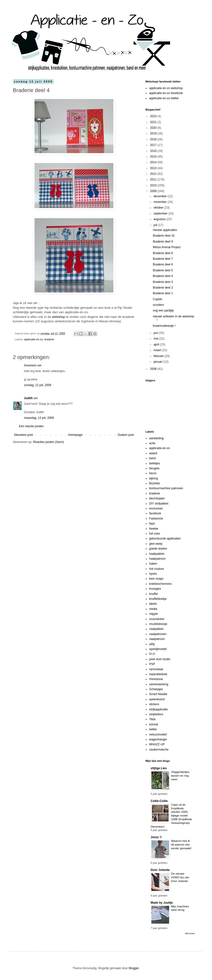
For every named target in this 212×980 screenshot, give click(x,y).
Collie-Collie (159, 801)
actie (152, 443)
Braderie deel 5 (163, 270)
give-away (156, 544)
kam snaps (156, 579)
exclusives (156, 508)
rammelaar (156, 669)
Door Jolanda (160, 870)
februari (159, 356)
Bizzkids (155, 483)
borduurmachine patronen (166, 488)
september (161, 213)
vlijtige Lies (159, 768)
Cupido (158, 299)
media (153, 609)
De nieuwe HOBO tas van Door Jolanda (180, 877)
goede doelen (158, 549)
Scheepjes (156, 689)
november (161, 202)
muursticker (157, 619)
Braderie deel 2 (163, 288)
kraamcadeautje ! (164, 326)
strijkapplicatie (158, 709)
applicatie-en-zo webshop (166, 88)
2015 (154, 157)
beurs (153, 473)
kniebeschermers (160, 584)
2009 (154, 191)
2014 (154, 162)
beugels (154, 468)
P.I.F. (152, 654)
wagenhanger (158, 739)
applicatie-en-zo (34, 339)
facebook (155, 513)
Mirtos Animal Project (167, 247)
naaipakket (156, 629)
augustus (160, 219)
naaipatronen (158, 634)
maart (158, 350)
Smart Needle (158, 694)
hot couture (157, 569)
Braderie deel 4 (163, 276)
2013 (154, 168)
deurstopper (157, 498)
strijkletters (156, 714)
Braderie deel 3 (163, 282)
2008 (154, 369)
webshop (59, 317)
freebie (154, 529)
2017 (154, 145)
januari (158, 362)
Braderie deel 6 (163, 264)
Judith (28, 398)
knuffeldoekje (158, 599)
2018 (154, 139)
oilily (152, 644)
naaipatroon (157, 639)
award (153, 453)
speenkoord (157, 699)
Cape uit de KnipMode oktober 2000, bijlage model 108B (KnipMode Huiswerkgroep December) (171, 816)
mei (156, 339)
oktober (159, 208)
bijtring (153, 478)
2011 (154, 180)
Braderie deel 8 (163, 253)
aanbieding (156, 438)
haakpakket (157, 554)
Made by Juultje (162, 903)
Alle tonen (190, 933)
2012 (154, 174)
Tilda (152, 719)
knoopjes (155, 589)
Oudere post (126, 435)
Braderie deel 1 (163, 293)
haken (153, 564)
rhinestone (156, 679)
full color (155, 534)
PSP (152, 664)
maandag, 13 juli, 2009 (39, 418)
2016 (154, 151)
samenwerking (159, 684)
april (157, 344)
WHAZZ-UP (157, 744)
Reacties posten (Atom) (48, 442)
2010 (154, 185)
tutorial (154, 724)
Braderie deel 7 (163, 259)
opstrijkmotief (158, 649)
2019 (154, 133)
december (161, 196)
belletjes (155, 463)
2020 (154, 128)
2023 (154, 116)
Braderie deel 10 (164, 236)
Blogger (134, 968)
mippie (153, 614)
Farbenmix (156, 519)
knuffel (153, 594)
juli (156, 225)
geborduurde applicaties (165, 539)
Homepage (75, 435)
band (152, 458)
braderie (49, 339)
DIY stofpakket (159, 504)
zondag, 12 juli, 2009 (38, 385)
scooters (158, 305)
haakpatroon (157, 559)
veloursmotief (158, 735)
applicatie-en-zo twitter (164, 98)
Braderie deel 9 (163, 242)
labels (153, 604)
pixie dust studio (160, 659)
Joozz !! (156, 837)
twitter (153, 729)
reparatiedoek (158, 674)
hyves (153, 574)
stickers (154, 704)
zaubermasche (159, 750)
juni (156, 333)
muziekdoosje (158, 624)
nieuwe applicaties (165, 230)
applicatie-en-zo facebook (166, 93)
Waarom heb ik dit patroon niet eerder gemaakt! (181, 845)
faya (152, 523)
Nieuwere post (24, 435)
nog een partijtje (163, 310)
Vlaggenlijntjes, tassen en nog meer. (181, 776)
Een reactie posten (31, 426)
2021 (154, 122)
